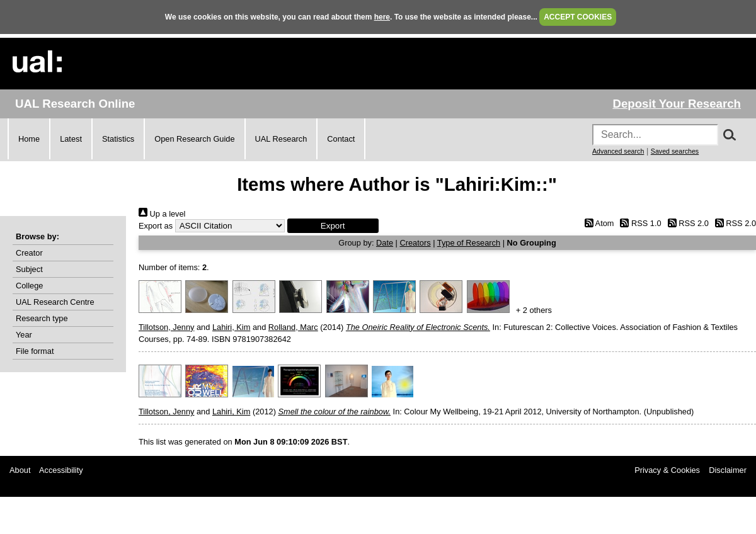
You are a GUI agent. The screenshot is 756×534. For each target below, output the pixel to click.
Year (24, 335)
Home (29, 139)
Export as (156, 226)
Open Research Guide (194, 139)
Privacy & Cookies (667, 470)
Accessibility (61, 470)
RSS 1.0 (639, 223)
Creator (29, 253)
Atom (597, 223)
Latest (71, 139)
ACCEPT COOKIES (578, 17)
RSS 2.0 (686, 223)
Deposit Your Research (677, 104)
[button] (333, 226)
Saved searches (675, 151)
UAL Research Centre (55, 302)
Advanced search (618, 151)
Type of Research (469, 243)
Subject (29, 269)
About (20, 470)
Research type (42, 318)
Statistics (118, 139)
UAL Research (281, 139)
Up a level (162, 214)
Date (385, 243)
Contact (341, 139)
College (29, 286)
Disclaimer (728, 470)
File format (35, 351)
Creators (415, 243)
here (382, 17)
